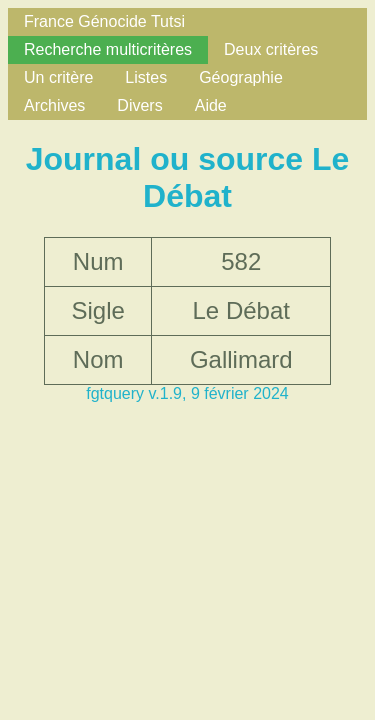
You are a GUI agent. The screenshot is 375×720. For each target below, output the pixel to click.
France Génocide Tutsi (104, 21)
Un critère (58, 77)
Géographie (241, 77)
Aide (211, 105)
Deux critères (271, 49)
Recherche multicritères (108, 49)
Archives (54, 105)
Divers (139, 105)
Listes (146, 77)
